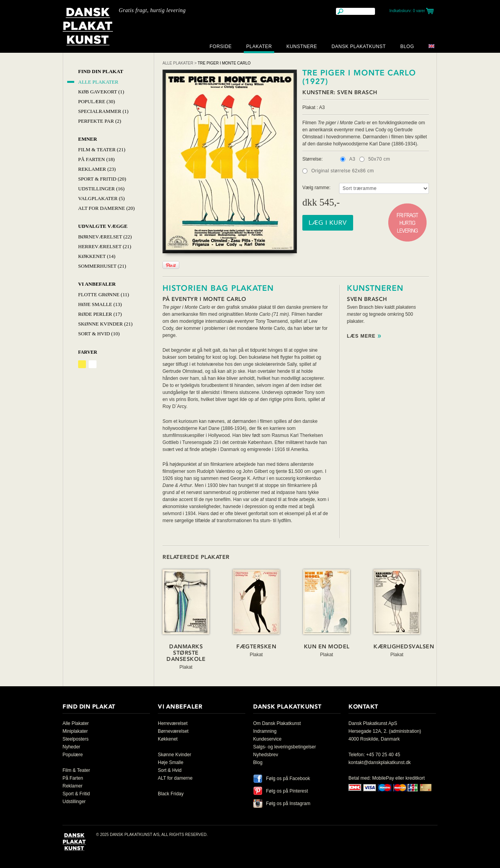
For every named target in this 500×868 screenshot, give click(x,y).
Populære (73, 755)
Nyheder (71, 747)
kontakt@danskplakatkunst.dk (380, 762)
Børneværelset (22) (105, 237)
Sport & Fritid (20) (102, 179)
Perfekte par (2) (100, 121)
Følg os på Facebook (288, 779)
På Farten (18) (96, 159)
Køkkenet (168, 739)
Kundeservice (267, 739)
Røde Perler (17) (100, 314)
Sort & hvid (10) (99, 334)
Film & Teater (76, 770)
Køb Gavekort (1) (101, 92)
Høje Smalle (171, 762)
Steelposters (76, 739)
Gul (82, 364)
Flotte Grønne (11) (104, 294)
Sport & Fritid (76, 794)
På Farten (73, 778)
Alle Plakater (98, 82)
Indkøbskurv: (407, 11)
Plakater (259, 47)
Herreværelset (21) (105, 246)
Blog (407, 47)
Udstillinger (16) (101, 189)
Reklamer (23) (97, 169)
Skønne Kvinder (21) (105, 324)
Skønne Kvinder (174, 755)
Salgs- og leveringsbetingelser (285, 747)
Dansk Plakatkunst (359, 47)
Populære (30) (96, 101)
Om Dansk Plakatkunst (277, 723)
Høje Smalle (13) (100, 304)
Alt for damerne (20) (106, 208)
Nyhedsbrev (266, 755)
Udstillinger (74, 802)
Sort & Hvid (170, 770)
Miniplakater (75, 731)
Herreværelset (173, 723)
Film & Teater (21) (102, 149)
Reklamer (72, 786)
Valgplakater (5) (101, 198)
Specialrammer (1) (103, 111)
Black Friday (171, 794)
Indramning (265, 731)
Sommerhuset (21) (102, 266)
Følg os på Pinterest (287, 791)
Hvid (93, 364)
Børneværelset (173, 731)
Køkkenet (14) (97, 256)
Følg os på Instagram (288, 804)
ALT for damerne (175, 778)
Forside (221, 47)
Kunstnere (302, 47)
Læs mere (361, 336)
